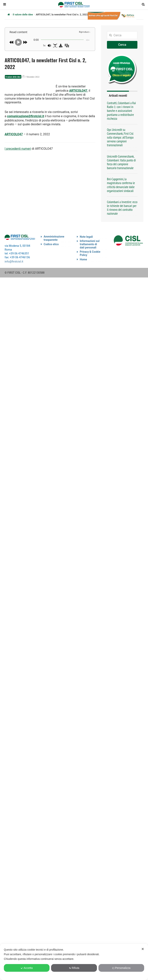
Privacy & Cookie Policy (90, 253)
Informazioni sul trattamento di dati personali (90, 244)
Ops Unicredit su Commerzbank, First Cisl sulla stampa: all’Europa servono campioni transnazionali (120, 137)
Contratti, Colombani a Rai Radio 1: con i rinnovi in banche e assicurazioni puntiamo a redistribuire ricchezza (121, 111)
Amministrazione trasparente (54, 238)
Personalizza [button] (121, 968)
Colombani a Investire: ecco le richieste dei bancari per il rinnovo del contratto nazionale (122, 208)
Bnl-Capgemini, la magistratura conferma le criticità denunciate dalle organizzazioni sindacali (121, 185)
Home (83, 259)
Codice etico (51, 244)
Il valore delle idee (23, 15)
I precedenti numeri (18, 158)
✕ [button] (143, 949)
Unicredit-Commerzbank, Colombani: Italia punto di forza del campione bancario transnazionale (121, 162)
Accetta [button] (27, 968)
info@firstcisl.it (14, 261)
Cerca (122, 45)
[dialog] (74, 962)
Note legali (86, 237)
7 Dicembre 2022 (29, 77)
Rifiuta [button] (74, 968)
